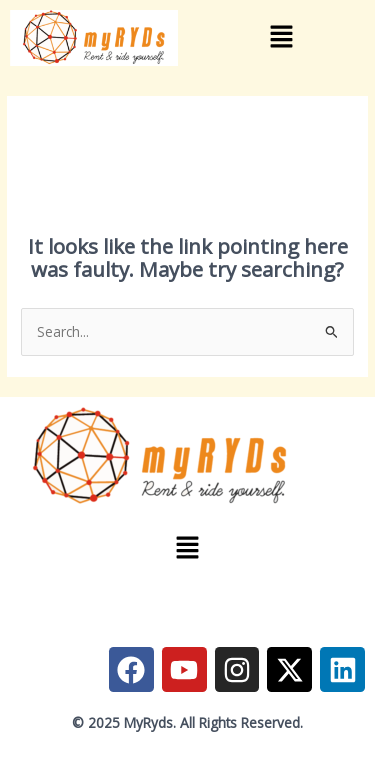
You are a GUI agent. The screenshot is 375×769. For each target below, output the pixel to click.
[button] (281, 38)
